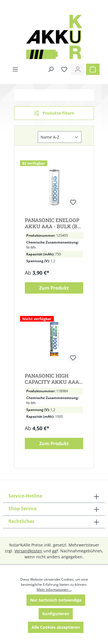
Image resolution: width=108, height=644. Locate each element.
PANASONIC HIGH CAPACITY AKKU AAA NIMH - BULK (52, 379)
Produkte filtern (54, 113)
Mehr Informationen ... (54, 590)
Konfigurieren (56, 614)
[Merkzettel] (64, 69)
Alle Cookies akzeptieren (56, 627)
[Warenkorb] (93, 69)
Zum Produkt (54, 288)
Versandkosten (28, 551)
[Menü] (15, 69)
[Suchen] (51, 69)
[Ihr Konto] (78, 69)
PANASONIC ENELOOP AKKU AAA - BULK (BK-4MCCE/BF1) (54, 223)
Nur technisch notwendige (56, 600)
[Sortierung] (60, 137)
